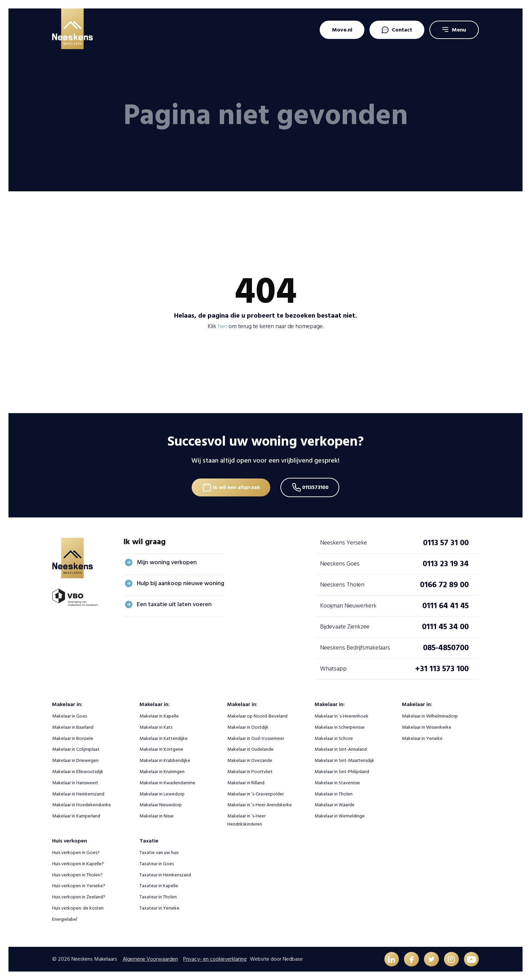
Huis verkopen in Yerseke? (79, 885)
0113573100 (316, 487)
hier (222, 326)
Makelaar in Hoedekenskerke (82, 804)
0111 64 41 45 (445, 605)
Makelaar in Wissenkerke (427, 727)
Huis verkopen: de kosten (78, 908)
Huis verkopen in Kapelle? (78, 863)
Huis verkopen (70, 840)
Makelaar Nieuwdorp (161, 804)
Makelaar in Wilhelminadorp (430, 716)
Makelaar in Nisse (157, 816)
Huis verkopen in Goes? (76, 852)
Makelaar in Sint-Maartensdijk (344, 760)
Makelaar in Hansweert (75, 782)
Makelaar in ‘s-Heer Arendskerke (260, 804)
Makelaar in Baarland (73, 727)
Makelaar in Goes (70, 716)
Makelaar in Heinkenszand (78, 793)
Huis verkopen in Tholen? (77, 874)
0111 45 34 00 (445, 626)
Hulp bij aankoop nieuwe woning (180, 583)
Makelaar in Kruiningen (162, 771)
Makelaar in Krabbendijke (165, 760)
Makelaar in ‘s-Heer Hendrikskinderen (246, 820)
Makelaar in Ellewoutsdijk (78, 771)
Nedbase (293, 959)
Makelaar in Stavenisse (337, 782)
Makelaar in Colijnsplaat (76, 749)
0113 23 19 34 (446, 563)
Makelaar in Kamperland (76, 816)
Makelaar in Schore (334, 738)
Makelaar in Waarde (335, 804)
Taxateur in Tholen (158, 897)
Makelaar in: (67, 704)
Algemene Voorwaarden (150, 959)
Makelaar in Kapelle (159, 716)
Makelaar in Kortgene (161, 749)
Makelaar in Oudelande (250, 749)
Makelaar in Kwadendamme (167, 782)
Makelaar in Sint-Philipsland (342, 771)
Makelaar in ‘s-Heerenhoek (342, 716)
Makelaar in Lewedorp (162, 793)
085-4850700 (446, 647)
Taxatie (149, 840)
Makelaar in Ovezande (250, 760)
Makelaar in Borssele (73, 738)
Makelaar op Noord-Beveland (257, 716)
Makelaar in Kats (156, 727)
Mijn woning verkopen (167, 562)
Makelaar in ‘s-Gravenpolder (256, 793)
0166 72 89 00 (444, 584)
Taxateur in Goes (157, 863)
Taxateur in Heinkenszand (165, 874)
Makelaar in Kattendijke (164, 738)
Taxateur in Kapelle (159, 885)
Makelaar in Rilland (246, 782)
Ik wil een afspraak (236, 487)
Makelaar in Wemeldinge (340, 816)
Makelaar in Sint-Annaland (341, 749)
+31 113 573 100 (442, 668)
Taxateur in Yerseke (160, 908)
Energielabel (65, 919)
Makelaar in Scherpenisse (340, 727)
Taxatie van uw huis (159, 852)
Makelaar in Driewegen (75, 760)
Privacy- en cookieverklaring (215, 959)
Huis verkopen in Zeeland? (79, 897)
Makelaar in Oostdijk (248, 727)
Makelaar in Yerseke (422, 738)
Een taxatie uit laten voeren (174, 604)
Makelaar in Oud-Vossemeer (256, 738)
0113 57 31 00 (446, 542)
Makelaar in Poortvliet (250, 771)
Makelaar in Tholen (334, 793)
